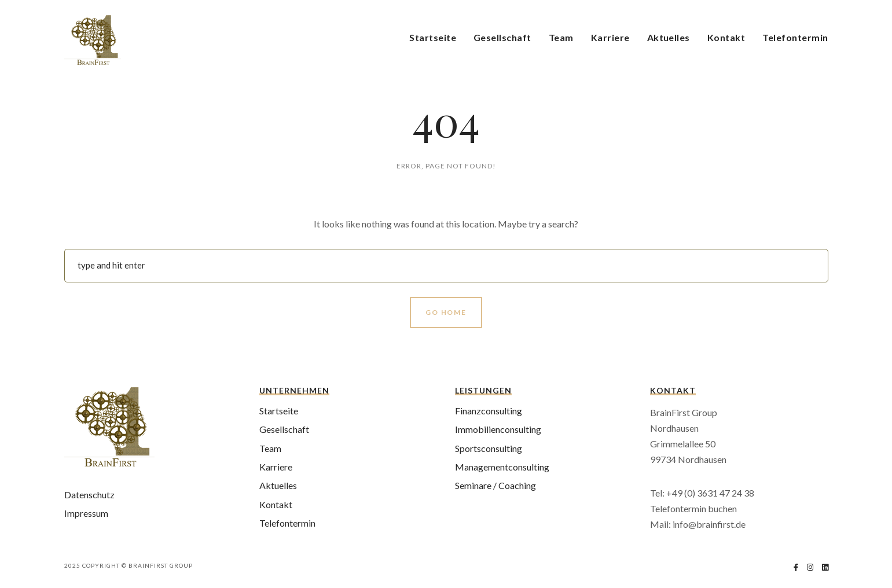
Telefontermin (795, 37)
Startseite (433, 37)
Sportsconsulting (489, 448)
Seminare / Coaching (495, 485)
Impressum (86, 513)
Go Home (446, 312)
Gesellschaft (502, 37)
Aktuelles (669, 37)
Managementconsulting (502, 467)
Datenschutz (89, 495)
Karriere (610, 37)
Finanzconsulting (489, 411)
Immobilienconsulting (498, 429)
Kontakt (726, 37)
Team (561, 37)
